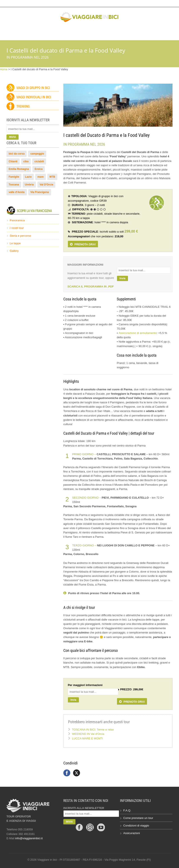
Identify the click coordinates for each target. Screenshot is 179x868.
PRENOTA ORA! (83, 244)
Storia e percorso (20, 236)
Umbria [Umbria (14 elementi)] (29, 185)
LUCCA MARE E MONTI (87, 738)
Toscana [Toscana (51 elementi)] (14, 185)
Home (4, 69)
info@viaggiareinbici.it (137, 3)
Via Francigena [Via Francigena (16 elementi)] (40, 192)
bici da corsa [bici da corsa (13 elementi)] (17, 154)
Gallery (107, 32)
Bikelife (89, 32)
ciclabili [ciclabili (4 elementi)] (39, 161)
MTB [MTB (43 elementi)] (52, 177)
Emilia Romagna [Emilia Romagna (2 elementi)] (19, 169)
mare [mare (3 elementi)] (41, 177)
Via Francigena (65, 32)
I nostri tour (17, 228)
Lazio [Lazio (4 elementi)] (28, 177)
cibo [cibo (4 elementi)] (26, 161)
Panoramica (17, 220)
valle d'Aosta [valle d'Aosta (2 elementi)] (17, 192)
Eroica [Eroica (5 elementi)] (39, 169)
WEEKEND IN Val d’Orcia (88, 734)
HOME (28, 32)
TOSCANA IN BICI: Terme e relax (93, 730)
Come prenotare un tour (138, 818)
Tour (43, 32)
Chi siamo (127, 32)
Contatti (148, 32)
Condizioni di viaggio (136, 826)
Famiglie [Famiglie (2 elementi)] (14, 177)
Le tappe (15, 243)
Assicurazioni (132, 833)
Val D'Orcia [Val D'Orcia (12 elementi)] (46, 185)
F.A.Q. (127, 810)
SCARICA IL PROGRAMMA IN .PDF (91, 286)
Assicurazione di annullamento (137, 333)
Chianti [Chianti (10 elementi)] (13, 161)
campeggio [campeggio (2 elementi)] (37, 154)
